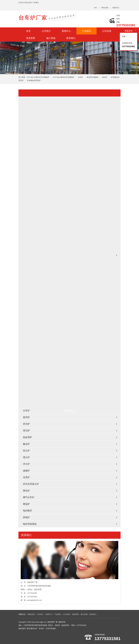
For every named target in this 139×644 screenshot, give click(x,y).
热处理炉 (28, 437)
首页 (28, 31)
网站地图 (105, 8)
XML (95, 8)
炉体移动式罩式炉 (34, 80)
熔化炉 (26, 491)
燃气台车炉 (29, 497)
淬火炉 (26, 464)
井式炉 (26, 424)
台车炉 (80, 77)
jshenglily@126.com (35, 600)
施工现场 (51, 38)
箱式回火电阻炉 (93, 77)
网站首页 (31, 614)
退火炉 (26, 457)
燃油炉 (26, 504)
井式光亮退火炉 (31, 484)
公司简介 (46, 31)
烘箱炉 (26, 517)
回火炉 (26, 451)
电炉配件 (28, 511)
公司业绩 (107, 31)
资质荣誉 (31, 38)
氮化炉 (26, 444)
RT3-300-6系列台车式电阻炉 (64, 77)
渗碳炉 (26, 471)
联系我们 (71, 38)
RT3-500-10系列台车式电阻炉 (38, 77)
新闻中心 (66, 31)
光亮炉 (26, 477)
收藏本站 (116, 8)
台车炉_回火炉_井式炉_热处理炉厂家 (54, 17)
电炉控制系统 (30, 524)
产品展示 (87, 31)
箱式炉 (105, 77)
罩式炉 (26, 431)
